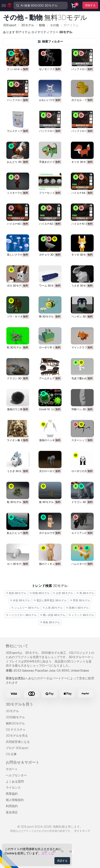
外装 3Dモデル (20, 600)
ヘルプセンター (16, 775)
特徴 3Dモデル (40, 593)
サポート (12, 769)
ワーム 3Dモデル (49, 286)
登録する (90, 5)
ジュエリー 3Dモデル (25, 608)
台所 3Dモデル (63, 593)
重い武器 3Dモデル (53, 615)
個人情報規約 (15, 800)
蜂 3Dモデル (46, 317)
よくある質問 (15, 782)
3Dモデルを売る (17, 736)
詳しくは (48, 853)
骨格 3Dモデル (50, 622)
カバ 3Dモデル (16, 564)
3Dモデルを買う (19, 704)
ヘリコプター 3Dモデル (21, 615)
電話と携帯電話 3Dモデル (50, 600)
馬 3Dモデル (85, 593)
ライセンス (13, 788)
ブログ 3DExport (17, 748)
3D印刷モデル (15, 717)
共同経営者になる (18, 742)
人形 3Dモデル (53, 608)
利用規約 (12, 806)
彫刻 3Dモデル (16, 593)
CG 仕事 (11, 754)
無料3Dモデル (15, 723)
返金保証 (12, 812)
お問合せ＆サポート (23, 762)
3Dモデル (12, 711)
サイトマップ (82, 831)
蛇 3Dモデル (14, 347)
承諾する (62, 861)
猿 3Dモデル (46, 502)
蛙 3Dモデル (14, 502)
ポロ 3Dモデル (16, 286)
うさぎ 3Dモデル (81, 286)
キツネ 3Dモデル (81, 162)
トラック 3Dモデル (81, 615)
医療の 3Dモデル (77, 608)
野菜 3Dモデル (80, 600)
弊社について (17, 646)
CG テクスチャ (16, 730)
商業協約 (12, 794)
